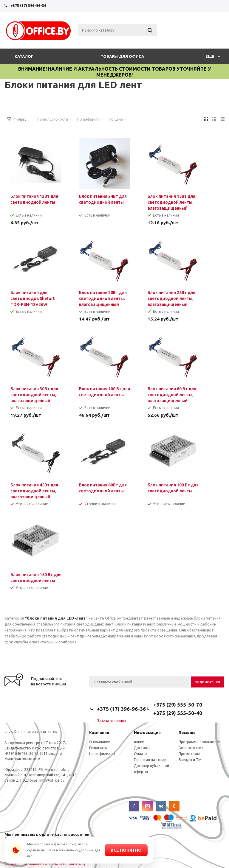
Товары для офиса (122, 56)
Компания (99, 732)
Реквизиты (98, 748)
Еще (213, 56)
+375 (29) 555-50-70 (178, 705)
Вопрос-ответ (191, 748)
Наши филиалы (102, 754)
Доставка (142, 748)
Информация (147, 732)
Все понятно (126, 850)
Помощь (187, 732)
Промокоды (189, 754)
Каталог (24, 56)
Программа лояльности (199, 742)
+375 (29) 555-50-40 (178, 713)
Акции (139, 742)
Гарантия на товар (150, 760)
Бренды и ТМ (190, 760)
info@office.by (52, 780)
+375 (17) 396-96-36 (28, 5)
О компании (100, 742)
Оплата (141, 754)
